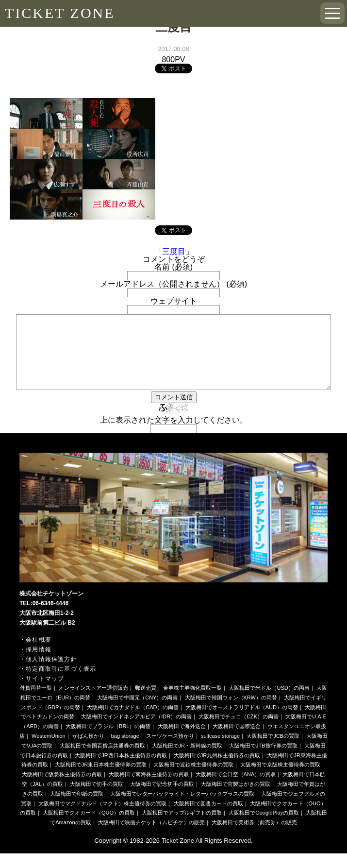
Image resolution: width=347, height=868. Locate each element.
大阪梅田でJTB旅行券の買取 (263, 760)
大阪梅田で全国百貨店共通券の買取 (102, 760)
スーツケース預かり (170, 750)
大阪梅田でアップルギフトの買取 (182, 827)
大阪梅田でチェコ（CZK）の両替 (239, 731)
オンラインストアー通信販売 (93, 702)
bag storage (125, 750)
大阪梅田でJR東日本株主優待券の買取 (101, 779)
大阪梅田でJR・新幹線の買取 (187, 760)
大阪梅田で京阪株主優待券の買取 (280, 779)
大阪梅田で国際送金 (237, 741)
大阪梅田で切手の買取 (97, 799)
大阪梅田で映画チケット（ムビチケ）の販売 (151, 837)
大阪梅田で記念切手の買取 (162, 799)
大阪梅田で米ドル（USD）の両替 (269, 702)
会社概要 (39, 654)
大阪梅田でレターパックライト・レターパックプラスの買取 (182, 808)
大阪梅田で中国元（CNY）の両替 (137, 712)
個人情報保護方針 (51, 674)
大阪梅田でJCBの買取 (273, 750)
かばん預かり (88, 750)
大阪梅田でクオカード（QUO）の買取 (89, 827)
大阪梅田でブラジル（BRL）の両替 (108, 741)
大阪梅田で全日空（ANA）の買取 (236, 789)
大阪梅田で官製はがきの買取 (236, 799)
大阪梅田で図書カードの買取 (208, 818)
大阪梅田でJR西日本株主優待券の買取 (121, 770)
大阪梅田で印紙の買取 (77, 808)
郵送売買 (146, 702)
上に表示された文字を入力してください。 (174, 434)
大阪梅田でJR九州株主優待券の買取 (217, 770)
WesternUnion (49, 750)
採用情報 (39, 664)
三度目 (174, 251)
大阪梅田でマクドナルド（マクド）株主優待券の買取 (102, 818)
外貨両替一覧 (36, 702)
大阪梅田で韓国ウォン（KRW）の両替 (231, 712)
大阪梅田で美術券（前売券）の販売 (254, 837)
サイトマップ (45, 693)
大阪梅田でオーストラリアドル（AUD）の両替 (242, 722)
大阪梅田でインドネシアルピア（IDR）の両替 (136, 731)
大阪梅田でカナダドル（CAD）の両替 (132, 722)
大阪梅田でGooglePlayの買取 (264, 827)
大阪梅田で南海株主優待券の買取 (149, 789)
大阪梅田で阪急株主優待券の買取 (62, 789)
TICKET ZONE (60, 13)
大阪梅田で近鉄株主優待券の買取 (193, 779)
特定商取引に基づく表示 (61, 683)
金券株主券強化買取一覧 (192, 702)
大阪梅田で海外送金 (182, 741)
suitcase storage (220, 750)
